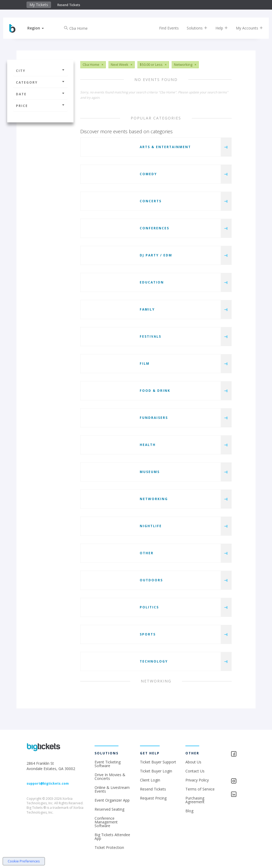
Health (148, 445)
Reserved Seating (109, 809)
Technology (154, 661)
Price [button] (40, 106)
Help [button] (217, 28)
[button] (40, 28)
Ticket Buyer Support (158, 762)
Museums (150, 472)
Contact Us (195, 771)
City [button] (40, 71)
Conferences (154, 228)
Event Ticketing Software (108, 764)
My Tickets (39, 5)
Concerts (151, 201)
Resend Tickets (69, 5)
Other (147, 553)
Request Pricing (153, 798)
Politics (149, 607)
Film (145, 364)
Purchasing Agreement (195, 800)
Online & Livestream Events (112, 789)
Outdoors (151, 580)
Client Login (150, 780)
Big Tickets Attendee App (112, 837)
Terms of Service (200, 789)
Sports (148, 634)
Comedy (148, 174)
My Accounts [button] (245, 28)
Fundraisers (154, 418)
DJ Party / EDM (156, 255)
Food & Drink (155, 391)
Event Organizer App (112, 800)
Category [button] (40, 82)
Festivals (150, 336)
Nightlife (151, 526)
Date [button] (40, 94)
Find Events (164, 28)
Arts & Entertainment (165, 147)
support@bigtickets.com (48, 783)
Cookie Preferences (24, 861)
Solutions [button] (193, 28)
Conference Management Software (106, 822)
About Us (193, 762)
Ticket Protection (109, 847)
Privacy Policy (197, 780)
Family (147, 309)
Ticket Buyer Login (156, 771)
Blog (189, 811)
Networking (154, 499)
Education (152, 282)
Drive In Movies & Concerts (110, 777)
